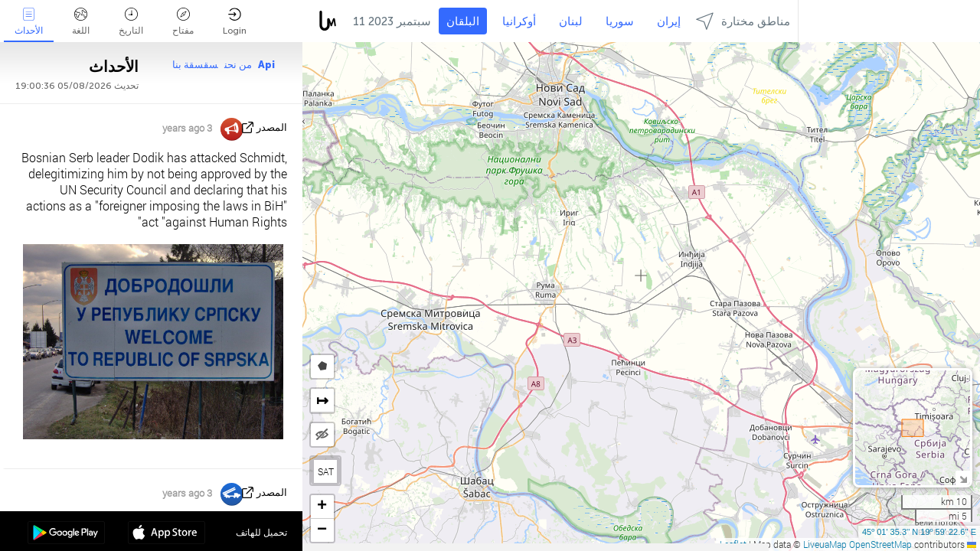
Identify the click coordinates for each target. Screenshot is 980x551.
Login (235, 22)
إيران (669, 21)
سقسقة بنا (195, 65)
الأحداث (29, 22)
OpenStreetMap (880, 544)
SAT (326, 471)
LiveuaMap (825, 544)
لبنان (571, 21)
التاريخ (131, 22)
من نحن (238, 65)
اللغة (81, 22)
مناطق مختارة (743, 21)
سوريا (620, 21)
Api (266, 65)
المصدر (272, 127)
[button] (322, 507)
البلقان (463, 21)
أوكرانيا (519, 21)
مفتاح (183, 22)
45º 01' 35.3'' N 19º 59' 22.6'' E (919, 532)
